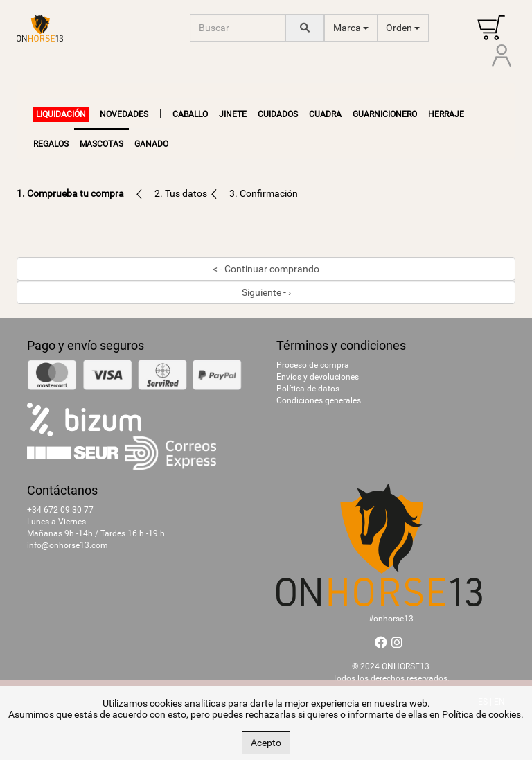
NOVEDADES (124, 114)
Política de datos (308, 389)
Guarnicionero (385, 114)
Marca (351, 28)
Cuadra (325, 114)
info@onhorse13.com (68, 545)
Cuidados (278, 114)
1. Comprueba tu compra (70, 193)
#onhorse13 (391, 619)
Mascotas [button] (101, 144)
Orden (403, 28)
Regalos (51, 144)
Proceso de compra (313, 365)
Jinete (233, 114)
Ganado (151, 144)
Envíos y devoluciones (318, 377)
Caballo (190, 114)
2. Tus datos (182, 193)
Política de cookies (481, 714)
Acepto (266, 743)
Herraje (446, 114)
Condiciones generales (319, 400)
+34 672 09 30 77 (60, 510)
